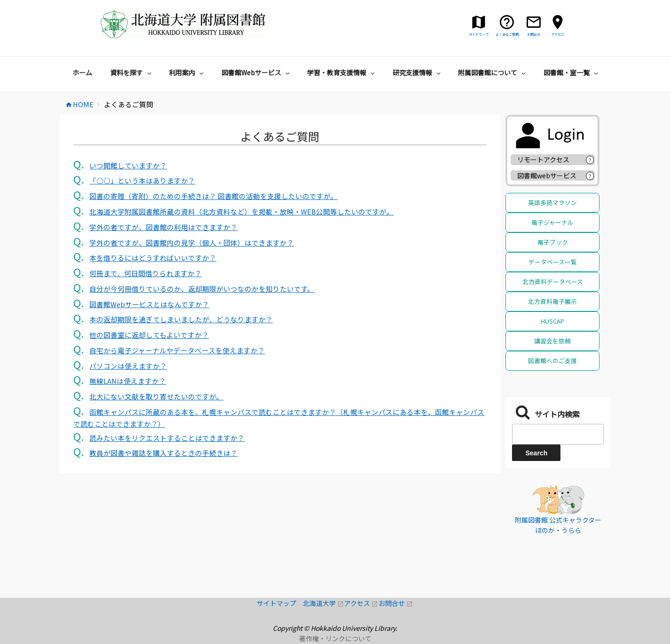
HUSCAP (552, 321)
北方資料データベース (553, 282)
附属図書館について (493, 72)
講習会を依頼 (552, 341)
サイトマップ (280, 603)
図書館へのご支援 (552, 361)
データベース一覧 (553, 262)
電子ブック (553, 242)
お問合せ (396, 603)
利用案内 (187, 72)
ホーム (82, 72)
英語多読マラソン (552, 203)
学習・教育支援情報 (342, 72)
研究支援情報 (418, 72)
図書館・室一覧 (572, 72)
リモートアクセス (543, 159)
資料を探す (132, 72)
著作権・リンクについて (335, 638)
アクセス (361, 603)
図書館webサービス (547, 175)
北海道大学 (323, 603)
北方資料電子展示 (552, 301)
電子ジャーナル (552, 222)
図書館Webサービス (257, 72)
